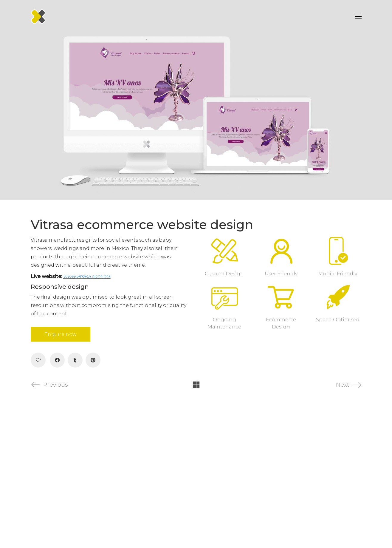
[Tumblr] (75, 360)
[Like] (38, 360)
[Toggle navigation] (357, 16)
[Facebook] (57, 360)
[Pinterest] (93, 360)
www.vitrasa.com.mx (87, 276)
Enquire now (61, 334)
